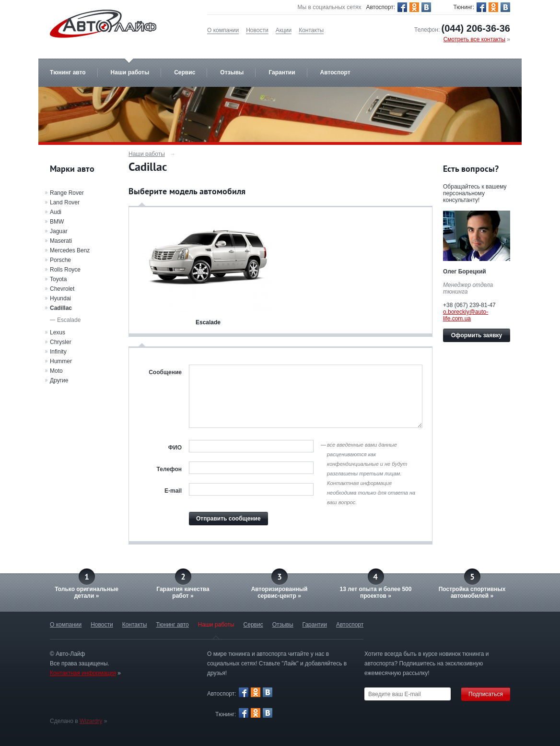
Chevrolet (62, 289)
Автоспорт (335, 72)
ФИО (175, 448)
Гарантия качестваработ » (183, 592)
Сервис (185, 72)
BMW (57, 222)
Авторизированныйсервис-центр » (280, 592)
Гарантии (282, 72)
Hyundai (60, 298)
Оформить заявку (477, 335)
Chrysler (61, 342)
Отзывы (232, 72)
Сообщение (165, 372)
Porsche (60, 260)
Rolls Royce (65, 270)
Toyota (58, 279)
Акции (284, 30)
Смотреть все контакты (474, 39)
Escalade (69, 320)
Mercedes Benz (70, 250)
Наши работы (130, 72)
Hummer (61, 361)
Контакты (311, 30)
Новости (257, 30)
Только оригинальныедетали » (87, 592)
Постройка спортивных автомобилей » (472, 592)
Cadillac (61, 308)
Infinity (58, 352)
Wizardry (91, 721)
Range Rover (67, 193)
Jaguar (59, 231)
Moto (56, 371)
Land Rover (65, 202)
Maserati (61, 241)
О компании (223, 30)
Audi (56, 212)
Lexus (58, 332)
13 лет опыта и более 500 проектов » (376, 592)
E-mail (173, 491)
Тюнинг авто (68, 72)
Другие (59, 380)
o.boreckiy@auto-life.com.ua (466, 315)
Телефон (169, 469)
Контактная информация (83, 673)
